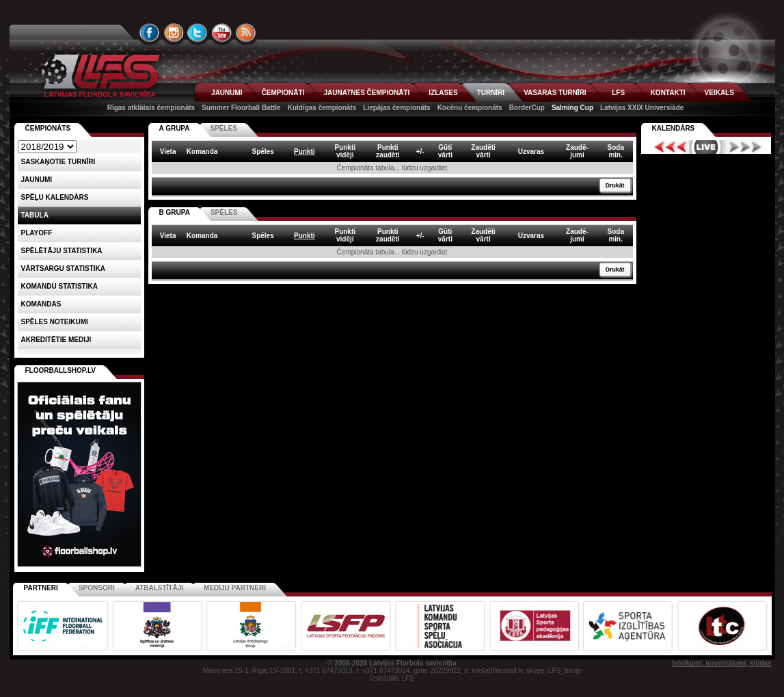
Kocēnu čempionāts (470, 108)
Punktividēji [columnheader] (345, 151)
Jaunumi (37, 180)
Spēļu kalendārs (55, 197)
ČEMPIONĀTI (283, 93)
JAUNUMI (227, 93)
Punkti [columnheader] (305, 152)
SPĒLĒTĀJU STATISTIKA (62, 251)
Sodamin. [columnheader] (616, 151)
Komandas (41, 304)
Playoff (37, 233)
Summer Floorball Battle (241, 108)
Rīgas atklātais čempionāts (151, 108)
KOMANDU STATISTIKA (59, 286)
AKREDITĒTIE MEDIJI (56, 340)
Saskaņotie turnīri (58, 162)
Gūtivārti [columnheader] (445, 151)
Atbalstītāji (159, 588)
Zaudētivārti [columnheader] (483, 151)
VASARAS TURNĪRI (555, 93)
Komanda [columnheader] (202, 152)
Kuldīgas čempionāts (322, 108)
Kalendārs (674, 128)
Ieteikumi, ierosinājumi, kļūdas (721, 663)
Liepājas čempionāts (396, 108)
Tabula (35, 215)
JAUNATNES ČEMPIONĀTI (366, 93)
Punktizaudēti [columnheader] (388, 151)
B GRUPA (175, 212)
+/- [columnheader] (420, 152)
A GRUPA (175, 128)
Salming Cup (572, 108)
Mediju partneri (235, 588)
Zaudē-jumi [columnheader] (577, 151)
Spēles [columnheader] (262, 152)
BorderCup (527, 108)
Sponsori (97, 588)
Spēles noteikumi (55, 322)
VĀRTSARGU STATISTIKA (64, 268)
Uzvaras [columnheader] (531, 152)
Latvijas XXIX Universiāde (642, 108)
